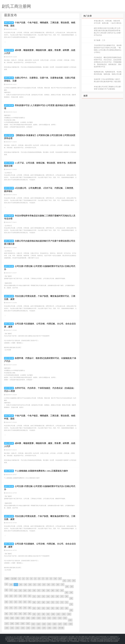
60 (6, 601)
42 (62, 589)
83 (43, 607)
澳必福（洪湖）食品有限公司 (77, 638)
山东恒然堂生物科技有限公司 (109, 637)
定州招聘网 (100, 640)
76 (11, 607)
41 (57, 589)
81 (34, 607)
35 (30, 589)
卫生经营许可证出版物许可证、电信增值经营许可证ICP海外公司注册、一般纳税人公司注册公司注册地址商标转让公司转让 (108, 49)
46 (11, 595)
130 (7, 627)
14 (74, 579)
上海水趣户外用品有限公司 (33, 638)
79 (25, 607)
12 (64, 579)
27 (62, 583)
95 (30, 613)
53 (43, 595)
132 (17, 627)
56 (57, 595)
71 (57, 601)
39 (48, 589)
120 (23, 622)
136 (39, 627)
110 (39, 617)
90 (6, 613)
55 (53, 595)
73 (67, 601)
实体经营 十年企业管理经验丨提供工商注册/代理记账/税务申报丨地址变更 (107, 80)
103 (69, 613)
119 (17, 622)
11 (60, 577)
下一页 (61, 627)
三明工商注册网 (80, 636)
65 (30, 601)
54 (48, 595)
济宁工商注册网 (92, 638)
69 (48, 601)
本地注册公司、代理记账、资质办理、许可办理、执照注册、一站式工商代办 (108, 22)
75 (6, 607)
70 (53, 601)
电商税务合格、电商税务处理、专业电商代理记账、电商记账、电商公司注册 (108, 73)
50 (30, 595)
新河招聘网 (107, 640)
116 (70, 619)
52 (39, 595)
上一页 (14, 577)
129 (70, 623)
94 (25, 613)
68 (43, 601)
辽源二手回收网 (91, 640)
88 (67, 607)
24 (48, 583)
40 (53, 589)
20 (30, 583)
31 (11, 589)
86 (57, 607)
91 (11, 613)
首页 (7, 577)
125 (49, 623)
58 (67, 595)
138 (49, 627)
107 (23, 617)
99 (48, 613)
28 (67, 585)
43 (67, 591)
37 (39, 589)
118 (12, 622)
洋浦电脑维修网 (72, 637)
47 (16, 595)
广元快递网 (53, 637)
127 (60, 623)
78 (20, 607)
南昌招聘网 (28, 637)
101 (58, 613)
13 (69, 579)
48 (20, 595)
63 (20, 601)
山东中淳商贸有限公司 (102, 636)
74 (71, 603)
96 (34, 613)
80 (30, 607)
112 (49, 617)
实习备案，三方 (100, 40)
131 (12, 627)
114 (60, 617)
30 (6, 589)
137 (44, 627)
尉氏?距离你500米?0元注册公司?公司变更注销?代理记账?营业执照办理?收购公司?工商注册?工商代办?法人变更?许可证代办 (107, 32)
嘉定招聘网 (114, 640)
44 (71, 591)
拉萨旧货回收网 (41, 640)
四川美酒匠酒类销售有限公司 (106, 638)
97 (39, 613)
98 (43, 613)
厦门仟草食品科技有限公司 (60, 638)
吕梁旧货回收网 (95, 637)
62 (16, 601)
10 (55, 577)
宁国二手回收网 (71, 640)
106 (17, 617)
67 (39, 601)
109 (33, 617)
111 (44, 617)
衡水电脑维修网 (62, 637)
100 (53, 613)
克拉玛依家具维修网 (83, 637)
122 (33, 623)
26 (58, 583)
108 (28, 617)
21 (35, 583)
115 (65, 617)
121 (28, 622)
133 (23, 627)
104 (7, 617)
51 (34, 595)
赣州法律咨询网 (44, 637)
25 (53, 583)
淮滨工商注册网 (46, 638)
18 (21, 583)
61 (11, 601)
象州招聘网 (36, 637)
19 (25, 583)
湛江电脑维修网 (31, 640)
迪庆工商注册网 (90, 636)
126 (55, 623)
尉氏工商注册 (9, 23)
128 (65, 623)
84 (48, 607)
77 (16, 607)
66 (34, 601)
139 (55, 627)
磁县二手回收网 (81, 640)
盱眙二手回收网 (51, 640)
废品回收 (56, 636)
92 (16, 613)
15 (6, 583)
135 (33, 627)
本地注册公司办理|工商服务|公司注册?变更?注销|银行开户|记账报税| (108, 88)
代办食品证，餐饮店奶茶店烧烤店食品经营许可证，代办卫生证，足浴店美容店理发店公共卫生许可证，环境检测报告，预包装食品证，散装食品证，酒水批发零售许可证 (108, 62)
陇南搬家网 (22, 640)
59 (71, 597)
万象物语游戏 (113, 636)
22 (39, 583)
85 (53, 607)
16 (11, 583)
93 (20, 613)
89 (71, 609)
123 (39, 623)
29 (72, 585)
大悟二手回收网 (61, 640)
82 (39, 607)
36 (34, 589)
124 (44, 623)
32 (16, 589)
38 (43, 589)
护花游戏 (62, 636)
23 (44, 583)
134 (28, 627)
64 (25, 601)
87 (62, 607)
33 (20, 589)
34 (25, 589)
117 (7, 622)
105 (12, 617)
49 (25, 595)
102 (64, 613)
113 (54, 617)
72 (62, 601)
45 (6, 595)
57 (62, 595)
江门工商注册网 (19, 638)
